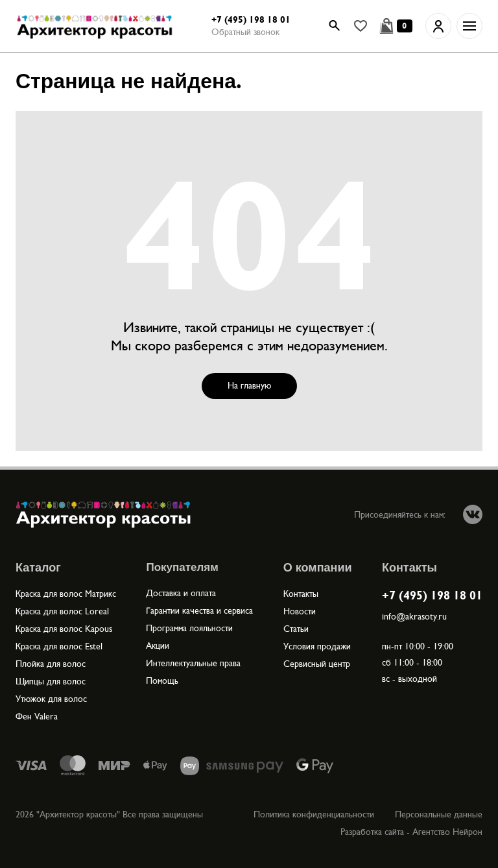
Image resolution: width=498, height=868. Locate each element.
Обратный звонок (245, 32)
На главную (249, 386)
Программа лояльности (189, 628)
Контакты (301, 594)
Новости (300, 611)
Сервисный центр (317, 664)
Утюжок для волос (51, 699)
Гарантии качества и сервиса (199, 611)
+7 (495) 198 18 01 (251, 20)
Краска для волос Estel (59, 646)
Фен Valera (37, 717)
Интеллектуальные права (193, 663)
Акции (158, 646)
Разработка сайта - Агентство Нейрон (411, 832)
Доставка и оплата (181, 593)
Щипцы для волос (51, 681)
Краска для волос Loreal (62, 611)
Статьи (296, 629)
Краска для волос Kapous (64, 629)
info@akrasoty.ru (414, 617)
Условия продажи (317, 646)
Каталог (38, 568)
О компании (318, 568)
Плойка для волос (51, 664)
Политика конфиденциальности (314, 814)
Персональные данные (439, 814)
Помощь (162, 681)
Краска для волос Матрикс (66, 594)
